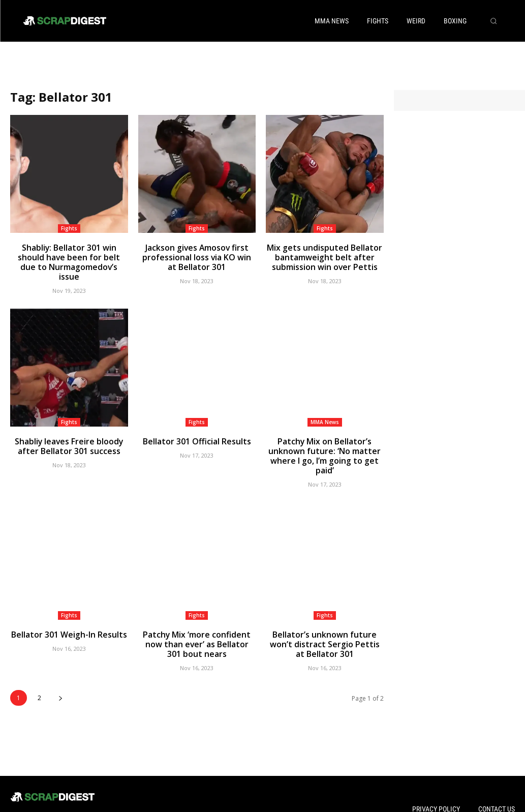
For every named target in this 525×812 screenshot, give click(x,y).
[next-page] (60, 668)
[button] (493, 21)
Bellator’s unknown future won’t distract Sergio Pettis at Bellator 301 (325, 616)
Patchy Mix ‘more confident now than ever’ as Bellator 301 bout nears (197, 616)
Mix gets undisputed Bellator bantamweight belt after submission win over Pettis (325, 255)
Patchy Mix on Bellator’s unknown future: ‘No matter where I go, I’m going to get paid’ (325, 436)
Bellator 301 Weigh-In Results (69, 608)
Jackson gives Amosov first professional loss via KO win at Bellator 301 (197, 255)
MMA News (325, 409)
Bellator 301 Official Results (197, 427)
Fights (69, 228)
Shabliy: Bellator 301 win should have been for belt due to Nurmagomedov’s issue (69, 255)
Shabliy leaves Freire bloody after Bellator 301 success (69, 432)
